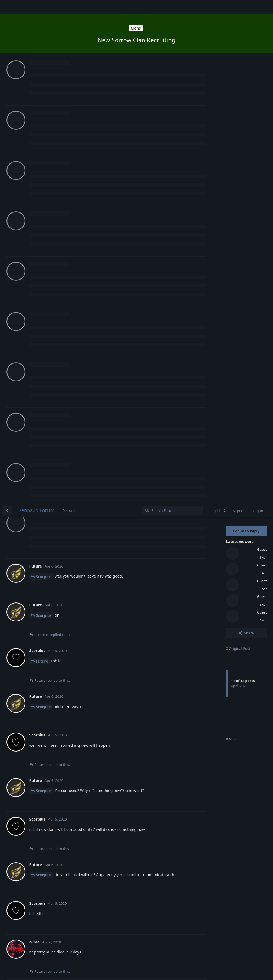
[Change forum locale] (218, 7)
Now (231, 236)
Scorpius (44, 73)
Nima (41, 494)
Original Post (238, 145)
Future (42, 158)
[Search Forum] (173, 7)
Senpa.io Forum (37, 7)
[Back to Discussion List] (7, 7)
